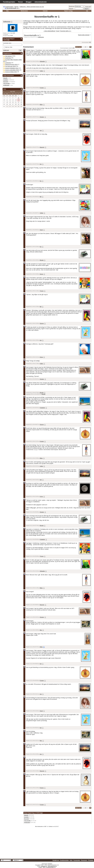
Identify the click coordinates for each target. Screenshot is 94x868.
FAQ (7, 11)
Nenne (41, 274)
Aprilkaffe (26, 817)
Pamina (42, 788)
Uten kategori (8, 56)
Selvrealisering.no (52, 866)
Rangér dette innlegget (84, 35)
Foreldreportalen (9, 2)
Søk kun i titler (8, 47)
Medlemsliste (24, 11)
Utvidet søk (6, 50)
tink (41, 164)
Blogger (29, 2)
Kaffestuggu (41, 37)
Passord (71, 9)
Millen (41, 647)
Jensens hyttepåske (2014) (12, 68)
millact (41, 71)
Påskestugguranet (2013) (11, 65)
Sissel (41, 230)
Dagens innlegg (68, 11)
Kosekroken (8, 58)
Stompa (42, 323)
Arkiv (71, 860)
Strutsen (42, 117)
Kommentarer (85, 42)
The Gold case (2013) (11, 66)
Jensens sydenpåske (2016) (12, 70)
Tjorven (42, 291)
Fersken (42, 88)
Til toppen (91, 860)
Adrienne (12, 80)
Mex (41, 630)
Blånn (41, 105)
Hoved (58, 31)
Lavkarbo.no (44, 866)
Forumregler (77, 860)
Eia (41, 181)
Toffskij (41, 213)
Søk (87, 11)
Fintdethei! (42, 408)
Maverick (42, 147)
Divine (41, 357)
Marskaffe (26, 819)
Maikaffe (26, 815)
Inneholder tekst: (7, 43)
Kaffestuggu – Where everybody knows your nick (32, 7)
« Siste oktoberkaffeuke (49, 31)
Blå (41, 197)
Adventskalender (41, 2)
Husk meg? (87, 7)
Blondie (42, 260)
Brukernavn (72, 6)
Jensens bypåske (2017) (11, 72)
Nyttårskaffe (27, 822)
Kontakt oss (56, 860)
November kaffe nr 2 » (66, 31)
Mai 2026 (13, 92)
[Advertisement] (47, 844)
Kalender (45, 11)
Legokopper (8, 63)
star (41, 130)
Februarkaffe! (27, 821)
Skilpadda (42, 61)
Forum (20, 2)
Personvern (84, 860)
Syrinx (41, 496)
